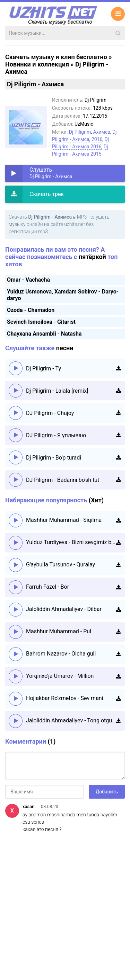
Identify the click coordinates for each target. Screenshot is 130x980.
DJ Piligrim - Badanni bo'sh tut (63, 480)
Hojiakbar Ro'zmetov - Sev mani (65, 698)
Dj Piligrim (80, 132)
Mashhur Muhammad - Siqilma (64, 520)
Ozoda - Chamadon (31, 310)
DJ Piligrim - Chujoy (50, 413)
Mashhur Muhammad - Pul (59, 631)
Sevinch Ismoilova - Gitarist (41, 322)
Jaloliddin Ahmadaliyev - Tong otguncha (71, 720)
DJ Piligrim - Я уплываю (56, 435)
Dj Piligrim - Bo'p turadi (54, 458)
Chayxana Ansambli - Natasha (44, 334)
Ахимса (102, 132)
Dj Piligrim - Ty (44, 369)
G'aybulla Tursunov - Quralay (60, 565)
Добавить (107, 792)
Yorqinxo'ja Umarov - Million (60, 676)
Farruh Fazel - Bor (47, 587)
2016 (97, 139)
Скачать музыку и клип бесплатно (56, 57)
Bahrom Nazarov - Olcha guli (61, 654)
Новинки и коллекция (37, 64)
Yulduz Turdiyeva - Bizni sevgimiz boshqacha (71, 542)
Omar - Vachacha (28, 280)
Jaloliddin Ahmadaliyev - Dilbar (64, 609)
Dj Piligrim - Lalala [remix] (57, 391)
